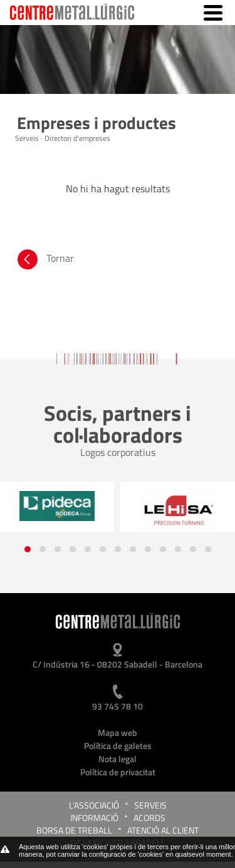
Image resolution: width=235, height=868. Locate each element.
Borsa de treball (74, 830)
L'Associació (94, 805)
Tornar (44, 261)
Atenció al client (163, 830)
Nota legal (118, 759)
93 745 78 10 (118, 706)
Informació (94, 818)
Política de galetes (118, 746)
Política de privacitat (118, 772)
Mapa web (118, 732)
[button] (28, 549)
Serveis (150, 805)
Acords (149, 818)
